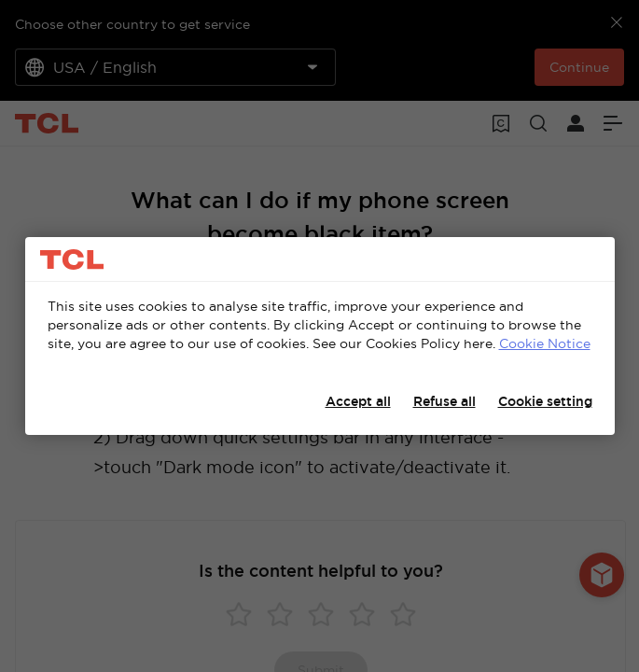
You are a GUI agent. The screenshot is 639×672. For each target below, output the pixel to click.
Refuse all (445, 401)
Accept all (358, 401)
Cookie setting (545, 401)
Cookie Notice (545, 343)
